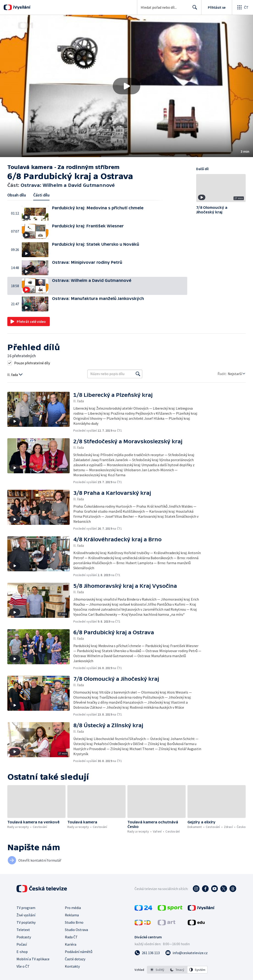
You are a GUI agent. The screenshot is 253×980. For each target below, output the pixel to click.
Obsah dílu (17, 195)
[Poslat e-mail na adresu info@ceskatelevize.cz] (186, 953)
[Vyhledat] (138, 374)
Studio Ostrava (76, 930)
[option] (157, 970)
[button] (126, 86)
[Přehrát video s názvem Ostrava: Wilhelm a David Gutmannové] (126, 86)
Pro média (73, 908)
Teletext (23, 930)
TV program (26, 908)
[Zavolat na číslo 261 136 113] (147, 953)
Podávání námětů (79, 952)
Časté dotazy (75, 959)
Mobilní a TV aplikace (33, 959)
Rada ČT (71, 937)
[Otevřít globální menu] (242, 7)
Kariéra (71, 944)
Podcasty (24, 937)
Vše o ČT (23, 966)
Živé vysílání (26, 915)
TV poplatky (26, 922)
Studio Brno (74, 922)
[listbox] (177, 970)
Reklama (72, 915)
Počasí (22, 944)
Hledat (194, 9)
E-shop (22, 952)
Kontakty (72, 966)
